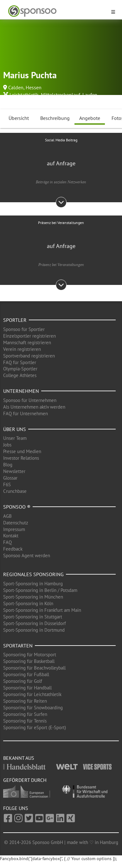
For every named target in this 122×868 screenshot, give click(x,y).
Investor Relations (21, 458)
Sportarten (18, 646)
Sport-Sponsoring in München (33, 597)
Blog (8, 465)
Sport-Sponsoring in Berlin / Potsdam (40, 590)
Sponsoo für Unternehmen (30, 400)
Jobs (7, 445)
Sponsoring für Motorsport (30, 655)
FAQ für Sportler (20, 362)
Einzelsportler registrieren (29, 336)
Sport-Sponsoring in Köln (28, 603)
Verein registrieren (22, 349)
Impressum (14, 529)
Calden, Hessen (25, 87)
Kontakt (11, 536)
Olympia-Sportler (20, 369)
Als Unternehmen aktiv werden (34, 407)
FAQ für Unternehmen (26, 413)
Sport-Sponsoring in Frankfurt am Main (42, 610)
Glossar (10, 478)
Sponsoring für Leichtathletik (32, 694)
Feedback (13, 549)
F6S (7, 484)
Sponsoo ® (17, 507)
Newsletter (14, 471)
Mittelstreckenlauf (61, 95)
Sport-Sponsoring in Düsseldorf (35, 623)
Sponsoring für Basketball (29, 661)
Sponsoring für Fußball (26, 674)
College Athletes (20, 375)
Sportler (15, 320)
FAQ (7, 542)
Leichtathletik (24, 95)
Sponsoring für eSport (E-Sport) (35, 727)
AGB (7, 516)
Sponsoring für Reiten (25, 701)
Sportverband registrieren (29, 356)
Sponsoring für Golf (23, 681)
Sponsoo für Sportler (24, 329)
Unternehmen (21, 391)
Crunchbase (15, 491)
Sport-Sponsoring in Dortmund (34, 630)
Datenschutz (16, 523)
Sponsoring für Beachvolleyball (34, 668)
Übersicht (19, 118)
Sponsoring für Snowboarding (33, 708)
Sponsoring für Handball (27, 688)
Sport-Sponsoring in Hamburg (33, 584)
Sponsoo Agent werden (27, 555)
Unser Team (15, 438)
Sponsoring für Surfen (25, 714)
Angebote (90, 118)
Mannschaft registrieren (27, 342)
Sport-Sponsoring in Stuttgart (33, 617)
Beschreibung (55, 118)
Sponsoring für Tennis (25, 721)
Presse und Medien (22, 451)
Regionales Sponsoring (33, 574)
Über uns (15, 429)
